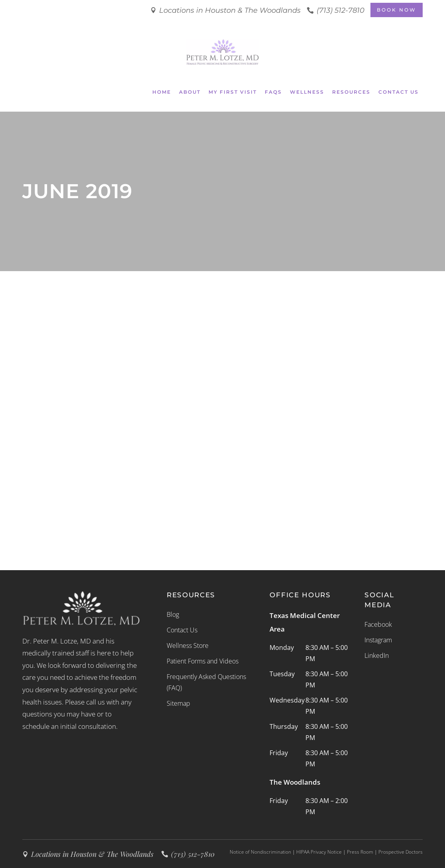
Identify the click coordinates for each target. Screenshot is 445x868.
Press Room (360, 852)
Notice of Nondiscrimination (260, 852)
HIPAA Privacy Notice (319, 852)
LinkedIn (377, 655)
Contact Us (182, 630)
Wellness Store (188, 646)
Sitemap (178, 703)
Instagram (378, 640)
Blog (173, 614)
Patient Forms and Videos (203, 661)
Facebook (378, 624)
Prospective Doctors (401, 852)
